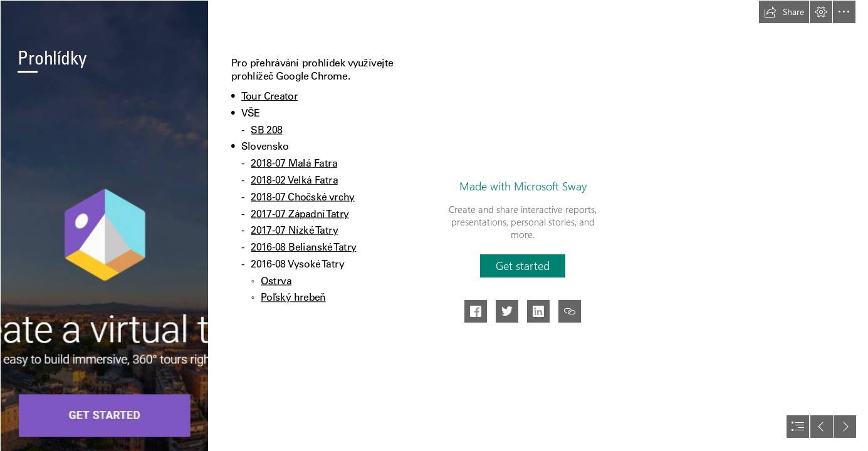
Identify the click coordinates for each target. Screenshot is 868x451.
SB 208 (267, 129)
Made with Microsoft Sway (523, 186)
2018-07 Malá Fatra (295, 163)
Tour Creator (269, 96)
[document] (434, 225)
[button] (784, 12)
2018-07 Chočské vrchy (303, 197)
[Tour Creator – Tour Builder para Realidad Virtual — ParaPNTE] (104, 225)
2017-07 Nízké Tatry (295, 230)
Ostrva (276, 280)
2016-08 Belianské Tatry (304, 247)
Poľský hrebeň (293, 297)
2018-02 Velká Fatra (295, 180)
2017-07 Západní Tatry (300, 213)
